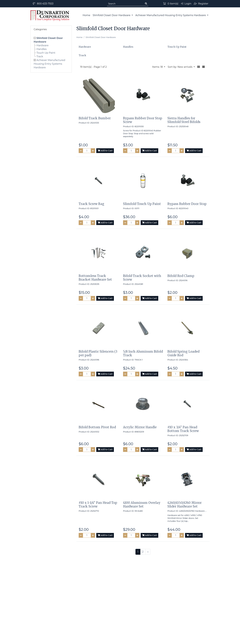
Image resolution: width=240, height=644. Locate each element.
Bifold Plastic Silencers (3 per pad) (98, 353)
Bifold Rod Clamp (181, 276)
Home (86, 15)
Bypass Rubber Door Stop (187, 204)
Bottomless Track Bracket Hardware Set (95, 278)
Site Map (81, 605)
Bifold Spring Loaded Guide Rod (183, 353)
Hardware (42, 45)
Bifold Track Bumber (95, 118)
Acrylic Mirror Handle (140, 427)
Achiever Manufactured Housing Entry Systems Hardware (171, 15)
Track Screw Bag (91, 204)
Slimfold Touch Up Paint (142, 204)
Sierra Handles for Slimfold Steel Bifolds (184, 120)
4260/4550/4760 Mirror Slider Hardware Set (185, 505)
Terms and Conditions (133, 599)
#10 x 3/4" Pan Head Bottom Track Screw (183, 429)
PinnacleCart (133, 640)
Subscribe (170, 571)
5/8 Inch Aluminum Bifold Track (143, 353)
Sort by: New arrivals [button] (180, 67)
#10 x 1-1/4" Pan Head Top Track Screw (98, 505)
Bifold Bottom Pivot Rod (97, 427)
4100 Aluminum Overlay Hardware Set (142, 505)
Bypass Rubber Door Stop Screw (143, 120)
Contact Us (127, 605)
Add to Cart (105, 151)
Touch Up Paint (46, 53)
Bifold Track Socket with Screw (142, 278)
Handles (41, 49)
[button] (199, 67)
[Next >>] (148, 552)
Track (40, 56)
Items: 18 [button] (158, 67)
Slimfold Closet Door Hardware (112, 15)
